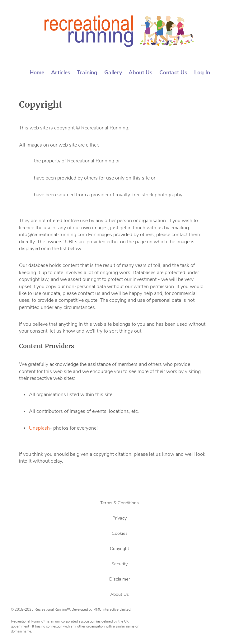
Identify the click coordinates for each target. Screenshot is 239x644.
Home (37, 72)
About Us (141, 72)
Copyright (119, 548)
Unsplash (39, 428)
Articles (61, 72)
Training (87, 72)
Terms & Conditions (119, 503)
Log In (202, 72)
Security (119, 564)
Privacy (119, 518)
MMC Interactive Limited (112, 610)
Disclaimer (120, 579)
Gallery (113, 72)
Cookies (120, 533)
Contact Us (173, 72)
